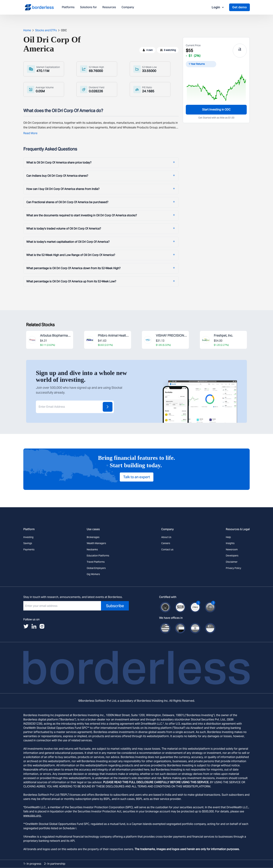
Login (218, 7)
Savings (28, 543)
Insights (230, 543)
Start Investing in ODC (216, 110)
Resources (109, 7)
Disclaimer (232, 562)
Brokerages (93, 537)
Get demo (239, 7)
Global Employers (96, 568)
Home (27, 30)
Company (128, 7)
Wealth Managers (96, 543)
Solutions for (88, 7)
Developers (232, 556)
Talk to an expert (137, 477)
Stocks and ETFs (46, 30)
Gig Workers (93, 574)
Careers (166, 543)
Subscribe (115, 606)
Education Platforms (98, 556)
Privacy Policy (233, 568)
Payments (29, 549)
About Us (166, 537)
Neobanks (92, 549)
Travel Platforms (96, 562)
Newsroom (232, 549)
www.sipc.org (32, 816)
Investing (28, 537)
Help (228, 537)
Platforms (68, 7)
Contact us (167, 549)
